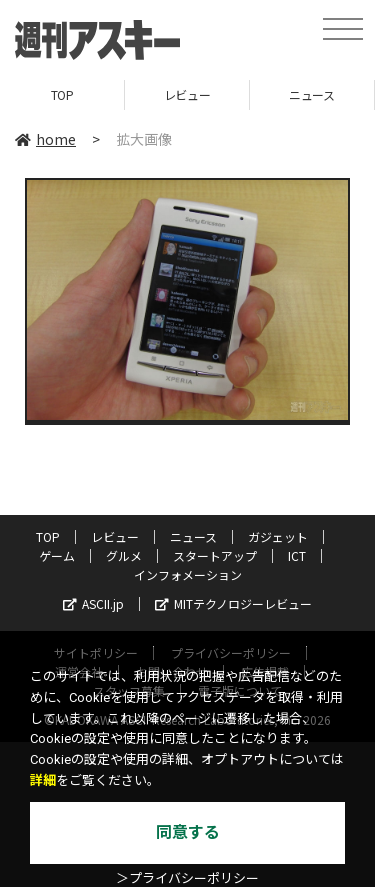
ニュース (311, 94)
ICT (297, 555)
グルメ (124, 555)
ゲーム (57, 555)
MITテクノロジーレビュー (233, 603)
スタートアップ (215, 555)
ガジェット (278, 536)
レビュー (187, 94)
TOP (62, 94)
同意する (188, 832)
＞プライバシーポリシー (187, 878)
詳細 (43, 780)
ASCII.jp (93, 603)
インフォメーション (188, 574)
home (45, 139)
